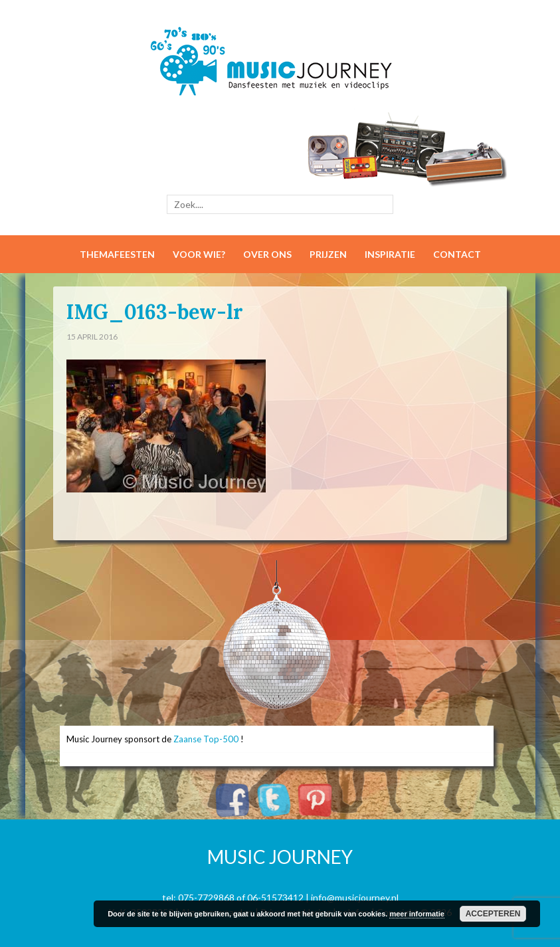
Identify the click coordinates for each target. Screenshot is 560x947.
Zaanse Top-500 (206, 739)
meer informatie (417, 914)
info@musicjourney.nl (355, 897)
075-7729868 (206, 897)
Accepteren (493, 914)
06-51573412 (275, 897)
